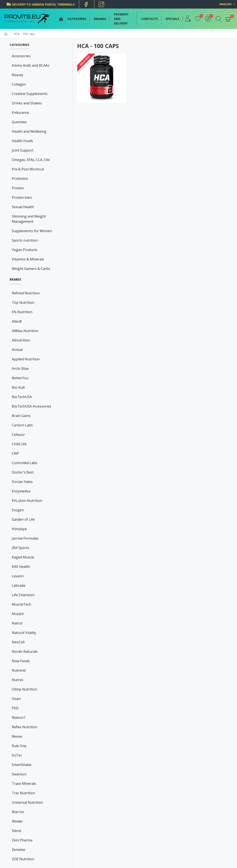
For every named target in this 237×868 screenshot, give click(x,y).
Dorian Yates (22, 482)
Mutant (18, 614)
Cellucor (18, 435)
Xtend (16, 831)
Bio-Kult (18, 387)
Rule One (19, 746)
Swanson (19, 774)
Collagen (19, 84)
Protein (18, 188)
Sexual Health (23, 207)
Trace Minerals (24, 784)
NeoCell (18, 642)
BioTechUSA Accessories (32, 406)
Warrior (18, 812)
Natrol (17, 623)
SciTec (17, 755)
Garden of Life (23, 519)
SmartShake (22, 765)
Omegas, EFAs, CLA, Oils (31, 160)
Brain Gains (21, 416)
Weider (17, 821)
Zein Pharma (22, 840)
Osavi (16, 699)
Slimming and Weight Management (29, 219)
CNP (15, 453)
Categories (20, 45)
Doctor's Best (23, 472)
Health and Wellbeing (29, 131)
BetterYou (20, 378)
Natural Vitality (24, 633)
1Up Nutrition (23, 302)
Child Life (19, 444)
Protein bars (22, 197)
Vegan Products (25, 250)
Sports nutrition (25, 240)
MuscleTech (21, 604)
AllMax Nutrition (25, 331)
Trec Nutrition (23, 793)
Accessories (21, 56)
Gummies (19, 122)
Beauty (17, 75)
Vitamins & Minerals (28, 259)
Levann (18, 576)
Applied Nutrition (26, 359)
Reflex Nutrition (25, 727)
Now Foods (21, 661)
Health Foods (22, 141)
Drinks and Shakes (27, 103)
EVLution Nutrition (27, 501)
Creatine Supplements (30, 94)
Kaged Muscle (23, 557)
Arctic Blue (20, 369)
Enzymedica (21, 491)
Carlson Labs (22, 425)
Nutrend (19, 670)
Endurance (20, 113)
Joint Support (23, 150)
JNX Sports (20, 548)
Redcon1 (19, 718)
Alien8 (17, 321)
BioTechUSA (22, 397)
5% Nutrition (22, 312)
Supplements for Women (32, 231)
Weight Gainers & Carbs (31, 269)
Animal (17, 350)
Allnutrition (21, 340)
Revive (17, 736)
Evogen (18, 510)
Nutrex (17, 680)
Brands (15, 280)
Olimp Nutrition (24, 689)
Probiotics (20, 179)
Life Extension (23, 595)
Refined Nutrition (26, 293)
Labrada (18, 585)
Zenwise (18, 850)
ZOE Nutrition (23, 859)
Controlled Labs (25, 463)
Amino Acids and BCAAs (31, 65)
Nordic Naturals (25, 651)
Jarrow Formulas (25, 538)
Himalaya (19, 529)
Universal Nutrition (27, 802)
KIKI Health (21, 567)
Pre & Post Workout (28, 169)
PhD (15, 708)
